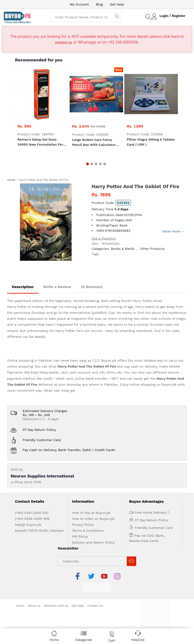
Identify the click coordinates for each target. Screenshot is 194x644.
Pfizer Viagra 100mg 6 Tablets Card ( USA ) (151, 142)
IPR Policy (80, 536)
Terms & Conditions (88, 531)
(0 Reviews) (92, 287)
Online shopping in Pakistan (30, 360)
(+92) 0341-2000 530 (32, 513)
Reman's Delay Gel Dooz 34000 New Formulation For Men (40, 142)
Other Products (152, 249)
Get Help (117, 4)
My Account (79, 4)
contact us (64, 42)
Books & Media (123, 249)
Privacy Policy (83, 525)
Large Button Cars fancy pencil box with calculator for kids (94, 143)
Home (11, 180)
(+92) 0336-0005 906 (32, 519)
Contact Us (95, 606)
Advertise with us (56, 606)
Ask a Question (104, 238)
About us (34, 606)
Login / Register (172, 16)
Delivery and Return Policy (93, 542)
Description (23, 287)
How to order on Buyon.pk (93, 519)
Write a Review (57, 287)
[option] (46, 222)
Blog (99, 4)
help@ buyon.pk (28, 525)
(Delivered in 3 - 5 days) (41, 419)
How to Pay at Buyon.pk (91, 513)
